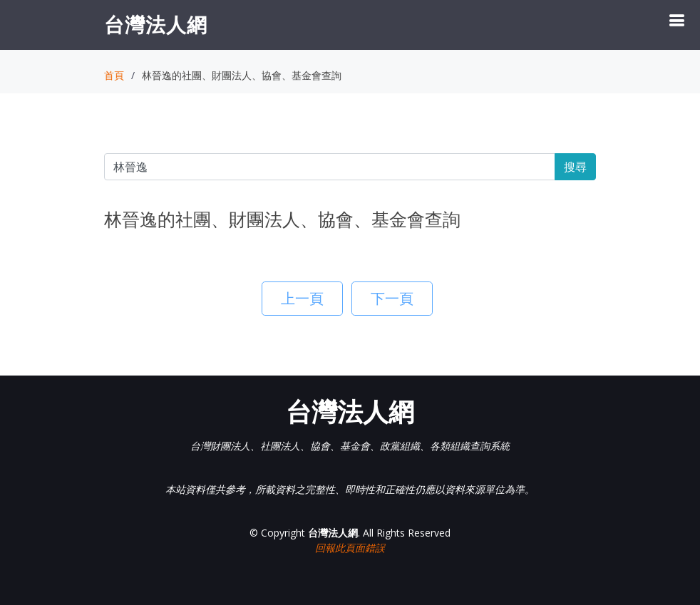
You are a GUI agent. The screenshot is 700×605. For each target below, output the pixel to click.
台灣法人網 (156, 24)
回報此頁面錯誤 (350, 548)
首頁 (114, 75)
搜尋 (575, 167)
